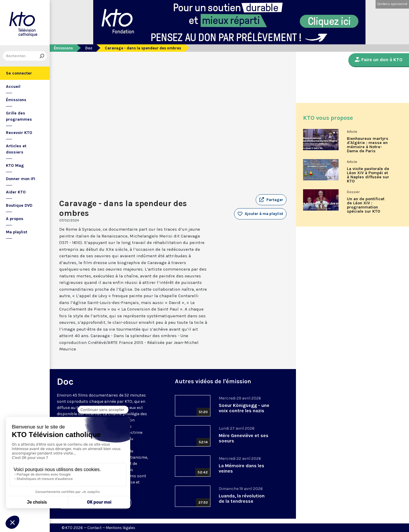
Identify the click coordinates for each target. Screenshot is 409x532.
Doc (89, 48)
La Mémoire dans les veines (241, 468)
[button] (271, 200)
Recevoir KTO (19, 133)
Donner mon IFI (21, 179)
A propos (15, 219)
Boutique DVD (19, 205)
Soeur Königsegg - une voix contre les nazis (244, 408)
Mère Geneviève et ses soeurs (244, 438)
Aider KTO (16, 192)
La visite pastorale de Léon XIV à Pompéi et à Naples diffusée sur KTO (368, 175)
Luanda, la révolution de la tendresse (242, 498)
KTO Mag (15, 165)
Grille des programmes (19, 116)
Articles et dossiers (16, 149)
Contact (94, 528)
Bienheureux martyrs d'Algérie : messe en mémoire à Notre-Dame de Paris (368, 145)
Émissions (16, 100)
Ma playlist (17, 232)
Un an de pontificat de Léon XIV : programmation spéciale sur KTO (366, 205)
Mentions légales (121, 528)
